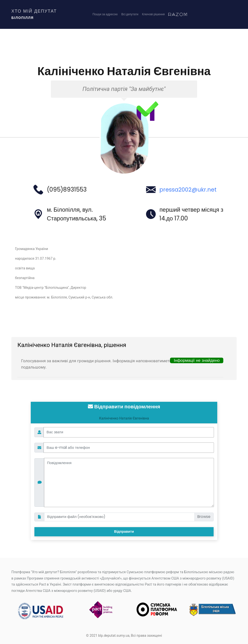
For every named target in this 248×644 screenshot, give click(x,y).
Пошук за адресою (100, 15)
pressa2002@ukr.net (189, 189)
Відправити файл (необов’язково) (76, 517)
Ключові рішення (152, 15)
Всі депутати (127, 15)
